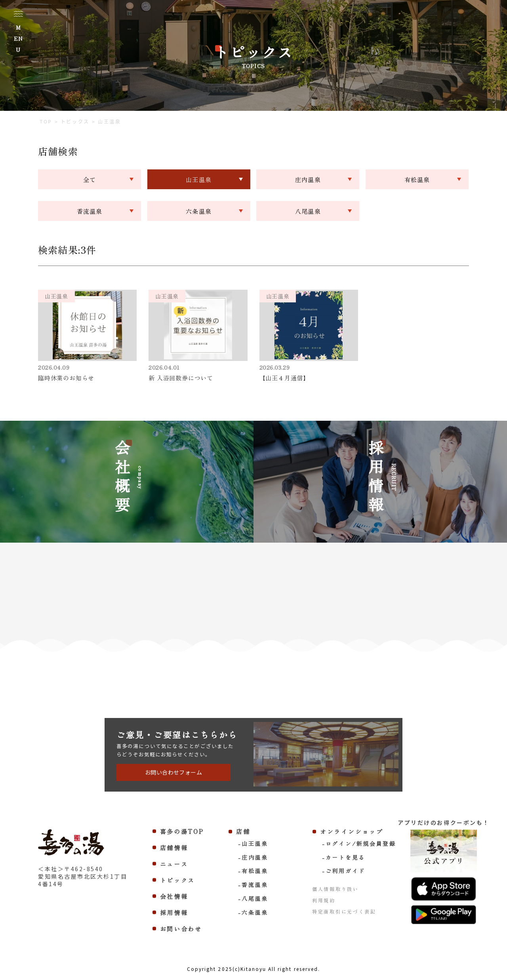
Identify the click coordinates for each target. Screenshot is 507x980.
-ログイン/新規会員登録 (359, 843)
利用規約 (324, 900)
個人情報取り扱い (335, 889)
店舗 (243, 832)
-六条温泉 (253, 912)
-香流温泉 (253, 885)
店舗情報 (174, 848)
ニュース (174, 864)
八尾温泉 (308, 211)
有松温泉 (417, 179)
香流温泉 (90, 211)
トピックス (178, 880)
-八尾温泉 (253, 898)
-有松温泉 (253, 871)
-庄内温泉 (253, 857)
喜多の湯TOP (182, 831)
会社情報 (174, 896)
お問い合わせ (181, 929)
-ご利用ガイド (344, 871)
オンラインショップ (352, 832)
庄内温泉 (308, 179)
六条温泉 (199, 211)
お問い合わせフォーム (173, 772)
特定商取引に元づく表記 (344, 911)
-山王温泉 (253, 843)
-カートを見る (344, 857)
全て (90, 179)
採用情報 (174, 913)
